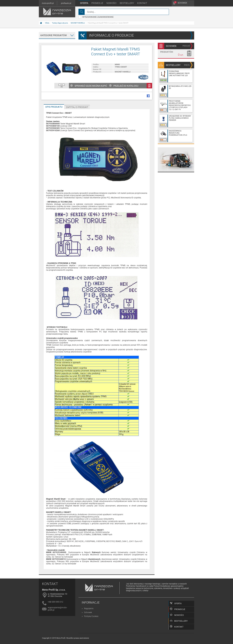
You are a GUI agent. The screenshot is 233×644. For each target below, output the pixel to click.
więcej (187, 65)
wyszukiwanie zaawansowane (96, 17)
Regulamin (89, 609)
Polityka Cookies (91, 616)
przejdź (186, 46)
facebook (148, 96)
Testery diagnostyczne (60, 23)
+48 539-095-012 (55, 602)
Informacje (91, 602)
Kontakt (142, 3)
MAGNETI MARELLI (78, 23)
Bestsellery (127, 3)
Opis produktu (54, 107)
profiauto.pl (66, 3)
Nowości (111, 3)
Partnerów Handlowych (136, 586)
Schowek (181, 3)
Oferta (84, 3)
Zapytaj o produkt (77, 107)
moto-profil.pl (48, 3)
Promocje (97, 3)
